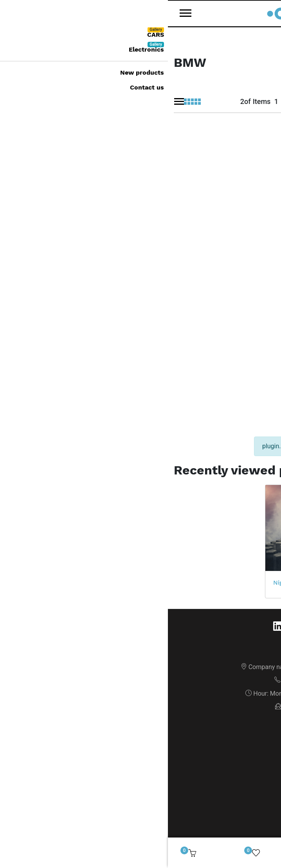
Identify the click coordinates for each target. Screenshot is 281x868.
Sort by (204, 84)
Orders (140, 715)
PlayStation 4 (216, 432)
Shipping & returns (140, 642)
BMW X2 (20, 256)
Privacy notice (140, 629)
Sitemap (141, 589)
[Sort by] (188, 99)
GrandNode (179, 819)
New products (141, 668)
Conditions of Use (140, 615)
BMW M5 (157, 265)
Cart (140, 742)
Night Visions (125, 432)
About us (140, 602)
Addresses (140, 728)
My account (141, 702)
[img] (266, 853)
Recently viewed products (140, 768)
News (140, 655)
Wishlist (140, 755)
